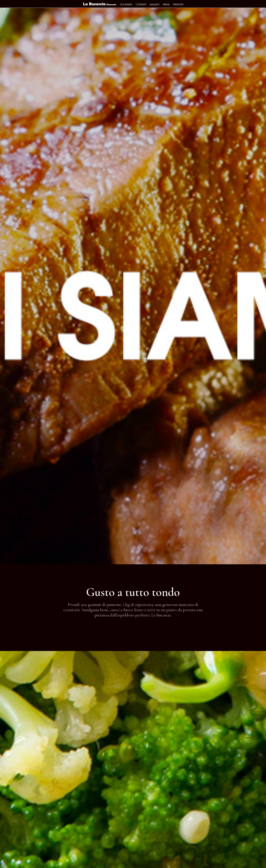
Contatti (141, 4)
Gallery (155, 4)
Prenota (178, 4)
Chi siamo (126, 4)
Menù (166, 4)
